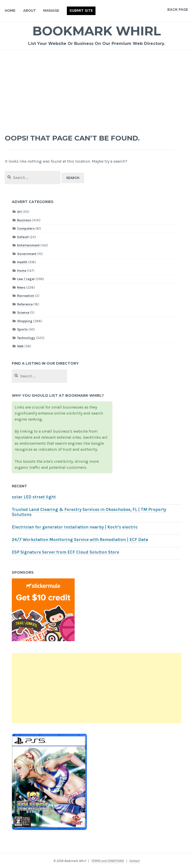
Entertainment (28, 245)
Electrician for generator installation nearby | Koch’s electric (75, 527)
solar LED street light (34, 497)
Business (24, 220)
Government (27, 254)
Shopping (25, 321)
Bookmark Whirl (97, 31)
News (21, 287)
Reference (25, 304)
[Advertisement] (96, 88)
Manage (51, 10)
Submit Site (81, 10)
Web (20, 346)
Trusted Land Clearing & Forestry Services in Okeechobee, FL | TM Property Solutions (89, 512)
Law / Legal (26, 279)
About (30, 10)
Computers (26, 228)
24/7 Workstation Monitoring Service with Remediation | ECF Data (80, 540)
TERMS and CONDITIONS (108, 861)
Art (19, 212)
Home (10, 10)
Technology (26, 338)
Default (23, 237)
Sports (22, 329)
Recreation (26, 296)
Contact (134, 861)
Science (23, 313)
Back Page (178, 9)
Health (22, 262)
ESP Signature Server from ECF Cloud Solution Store (65, 552)
